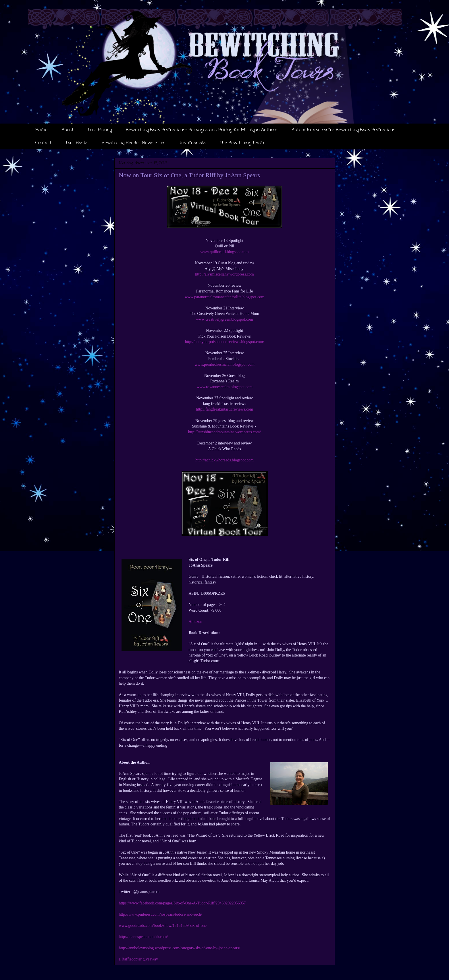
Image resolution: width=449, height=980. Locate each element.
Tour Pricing (100, 130)
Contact (43, 143)
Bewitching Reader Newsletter (133, 143)
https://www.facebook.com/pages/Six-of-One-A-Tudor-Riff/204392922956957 (182, 903)
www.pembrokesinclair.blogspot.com (224, 364)
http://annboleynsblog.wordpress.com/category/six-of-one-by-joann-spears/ (180, 948)
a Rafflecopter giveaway (139, 959)
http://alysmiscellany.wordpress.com (224, 274)
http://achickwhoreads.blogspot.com (224, 460)
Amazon (195, 622)
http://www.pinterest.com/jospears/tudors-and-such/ (161, 914)
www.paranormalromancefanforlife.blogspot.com (224, 297)
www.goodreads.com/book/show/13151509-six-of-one (163, 926)
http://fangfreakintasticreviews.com (224, 409)
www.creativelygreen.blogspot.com (224, 319)
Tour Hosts (77, 143)
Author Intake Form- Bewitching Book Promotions (343, 130)
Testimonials (192, 143)
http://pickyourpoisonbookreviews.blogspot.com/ (224, 342)
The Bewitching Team (242, 143)
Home (41, 130)
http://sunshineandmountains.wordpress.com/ (225, 432)
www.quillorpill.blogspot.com (224, 252)
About (68, 130)
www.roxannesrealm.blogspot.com (224, 387)
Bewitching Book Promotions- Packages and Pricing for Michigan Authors (202, 130)
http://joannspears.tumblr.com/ (143, 937)
